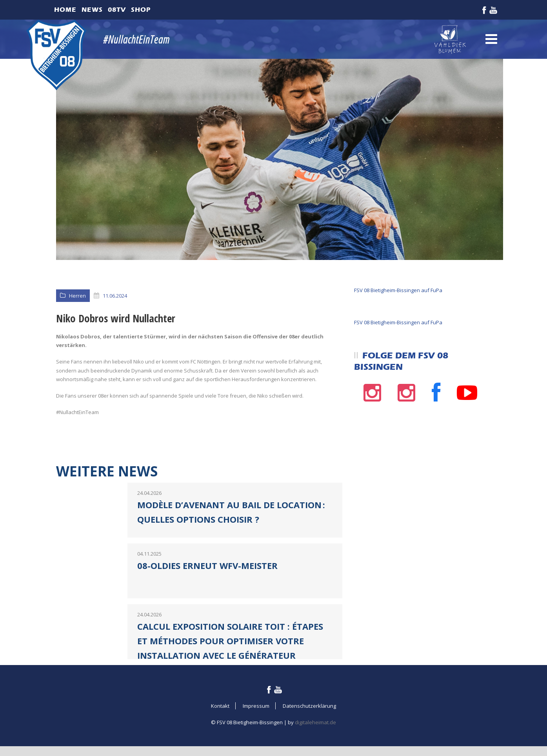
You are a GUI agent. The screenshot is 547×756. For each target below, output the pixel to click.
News (92, 10)
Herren (77, 296)
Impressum (256, 706)
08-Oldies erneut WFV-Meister (207, 565)
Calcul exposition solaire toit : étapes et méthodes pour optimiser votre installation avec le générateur (230, 641)
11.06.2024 (115, 296)
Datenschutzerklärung (309, 706)
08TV (117, 10)
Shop (141, 10)
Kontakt (220, 706)
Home (65, 10)
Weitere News (107, 471)
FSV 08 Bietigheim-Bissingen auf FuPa (398, 290)
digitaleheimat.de (315, 722)
